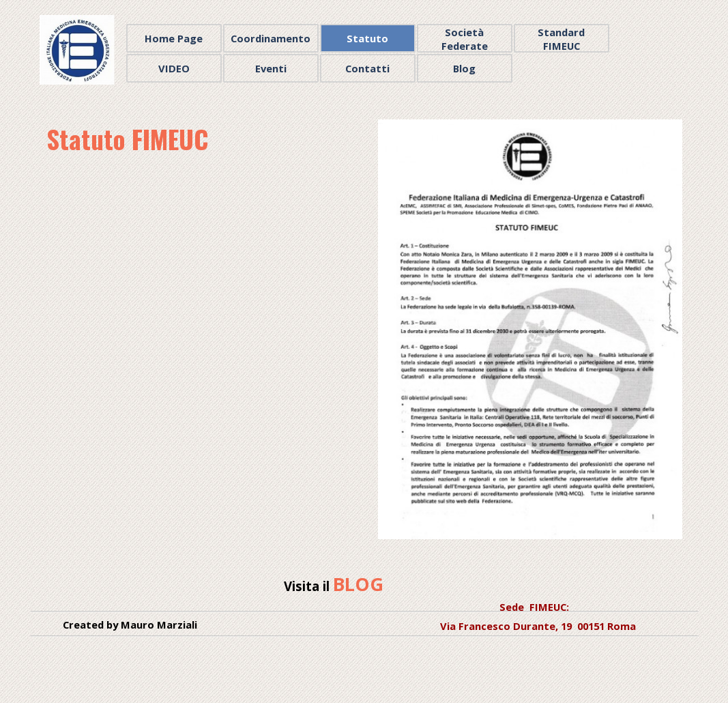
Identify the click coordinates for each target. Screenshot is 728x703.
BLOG (358, 584)
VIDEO (174, 68)
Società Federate (465, 39)
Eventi (271, 68)
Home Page (174, 38)
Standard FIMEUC (561, 39)
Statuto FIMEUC (127, 139)
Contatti (367, 68)
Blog (464, 68)
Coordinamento (271, 38)
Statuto (367, 38)
